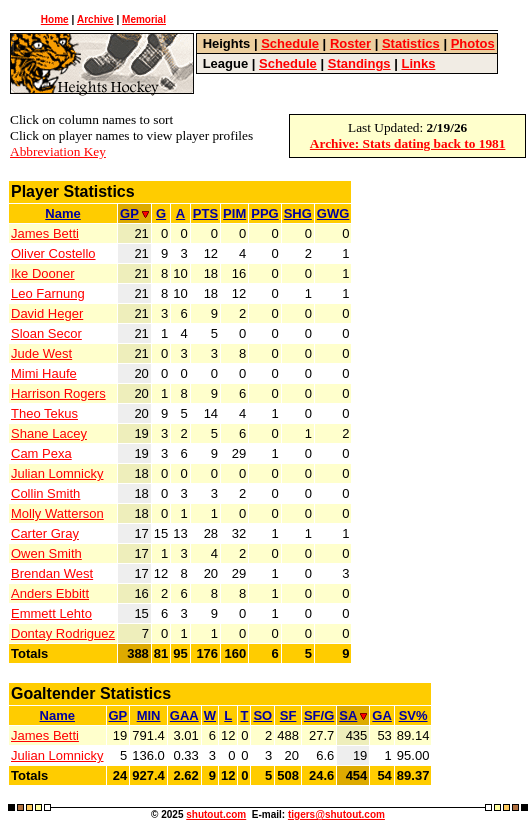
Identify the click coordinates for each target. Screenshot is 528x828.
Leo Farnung (48, 293)
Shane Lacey (49, 433)
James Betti (45, 233)
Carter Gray (45, 533)
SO (262, 715)
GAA (184, 715)
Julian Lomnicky (57, 473)
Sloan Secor (46, 333)
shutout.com (216, 814)
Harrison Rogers (58, 393)
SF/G (319, 715)
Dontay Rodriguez (63, 633)
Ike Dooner (43, 273)
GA (382, 715)
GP (134, 213)
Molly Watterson (57, 513)
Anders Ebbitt (50, 593)
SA (353, 715)
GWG (333, 213)
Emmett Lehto (51, 613)
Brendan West (52, 573)
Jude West (41, 353)
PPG (264, 213)
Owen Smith (46, 553)
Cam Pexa (41, 453)
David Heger (47, 313)
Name (62, 213)
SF (288, 715)
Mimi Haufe (44, 373)
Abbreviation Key (58, 151)
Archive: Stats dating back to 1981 (408, 143)
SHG (298, 213)
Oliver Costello (53, 253)
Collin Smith (45, 493)
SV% (413, 715)
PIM (234, 213)
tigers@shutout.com (336, 814)
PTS (205, 213)
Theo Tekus (44, 413)
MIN (149, 715)
